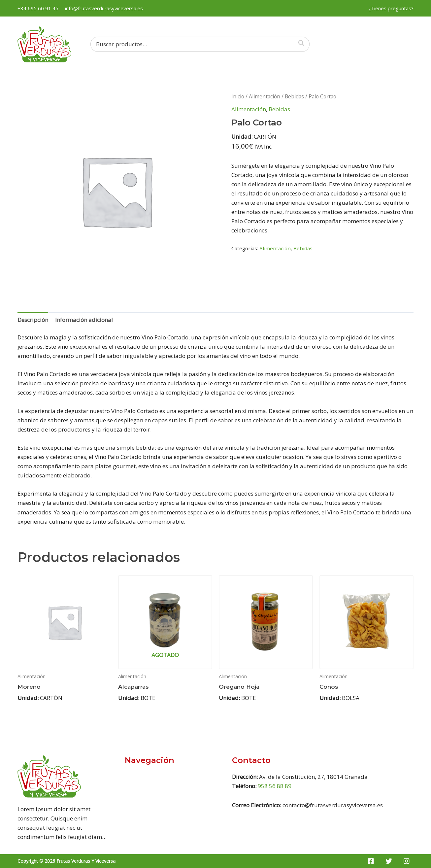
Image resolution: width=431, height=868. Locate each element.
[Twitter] (389, 861)
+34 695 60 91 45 (38, 8)
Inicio (238, 96)
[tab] (33, 320)
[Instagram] (407, 861)
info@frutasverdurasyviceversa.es (104, 8)
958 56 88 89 (275, 786)
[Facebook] (371, 861)
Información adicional (84, 320)
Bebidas (294, 96)
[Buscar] (303, 44)
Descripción (33, 320)
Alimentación (265, 96)
